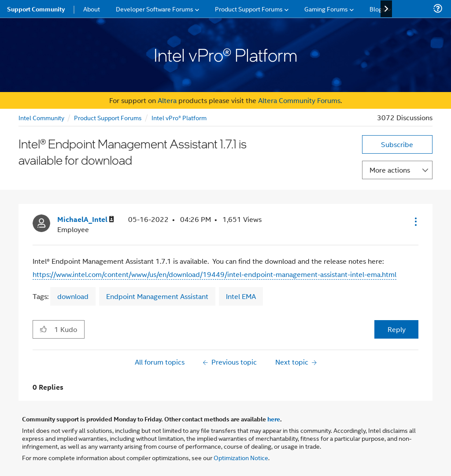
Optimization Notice (241, 457)
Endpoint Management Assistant (157, 296)
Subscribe (397, 144)
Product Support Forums (108, 117)
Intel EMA (241, 296)
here (274, 419)
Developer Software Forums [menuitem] (155, 9)
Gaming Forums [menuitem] (326, 9)
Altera (167, 100)
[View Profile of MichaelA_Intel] (86, 220)
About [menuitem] (92, 9)
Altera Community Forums (299, 100)
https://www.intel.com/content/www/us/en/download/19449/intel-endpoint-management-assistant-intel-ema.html (214, 274)
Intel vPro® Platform (179, 117)
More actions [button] (390, 170)
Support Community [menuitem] (36, 9)
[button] (415, 221)
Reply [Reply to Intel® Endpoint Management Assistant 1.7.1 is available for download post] (397, 329)
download (73, 296)
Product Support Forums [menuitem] (249, 9)
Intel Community (41, 117)
